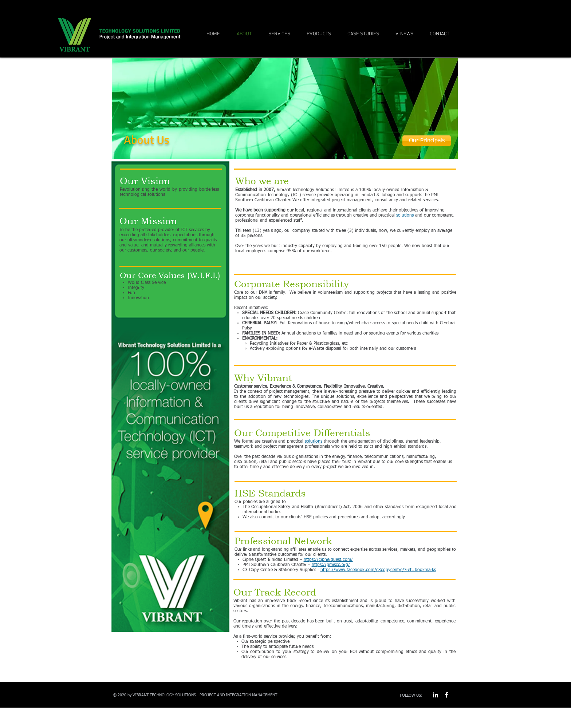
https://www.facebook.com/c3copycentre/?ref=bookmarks (378, 570)
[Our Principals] (427, 141)
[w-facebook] (446, 695)
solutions (405, 215)
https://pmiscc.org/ (331, 565)
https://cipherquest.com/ (328, 560)
